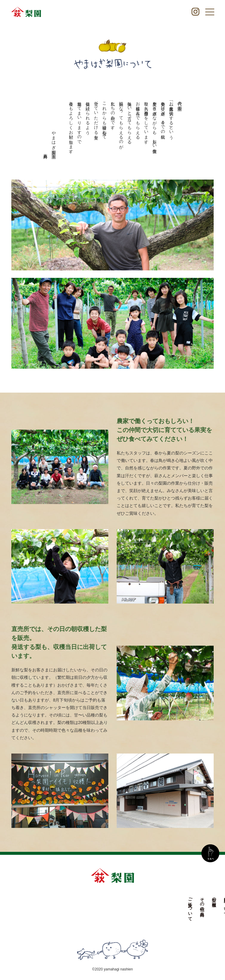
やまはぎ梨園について (130, 914)
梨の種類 (107, 897)
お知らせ (142, 902)
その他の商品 (95, 902)
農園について (118, 904)
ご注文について (83, 907)
